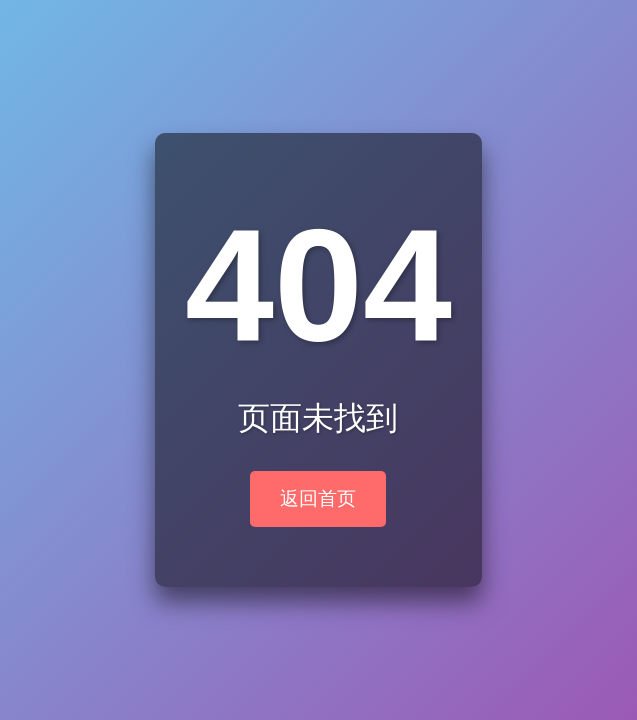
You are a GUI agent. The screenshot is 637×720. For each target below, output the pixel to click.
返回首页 (318, 498)
